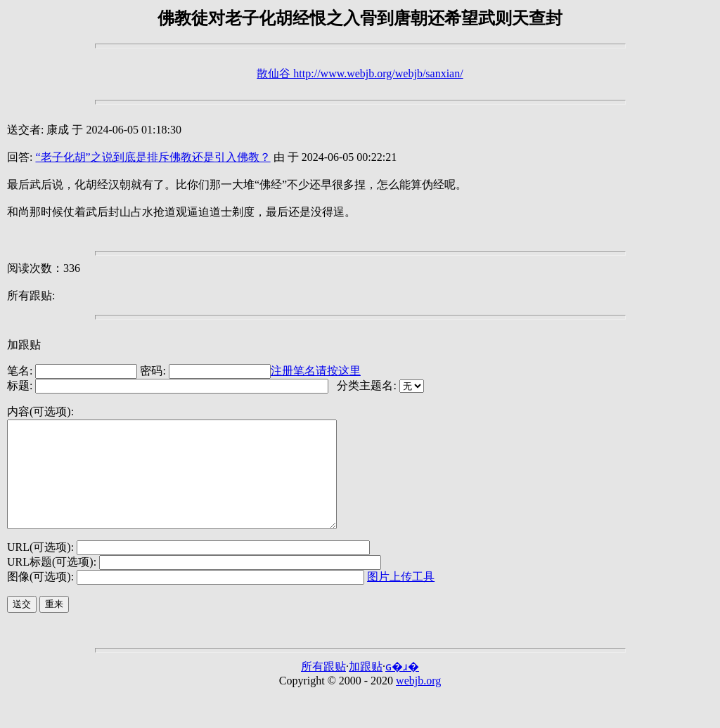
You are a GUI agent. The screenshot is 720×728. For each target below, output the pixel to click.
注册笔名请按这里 (316, 371)
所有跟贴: (31, 295)
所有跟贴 (323, 688)
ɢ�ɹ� (402, 688)
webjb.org (418, 702)
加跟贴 (24, 345)
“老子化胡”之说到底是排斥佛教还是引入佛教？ (153, 157)
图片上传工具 (401, 598)
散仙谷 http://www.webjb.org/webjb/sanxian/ (360, 73)
